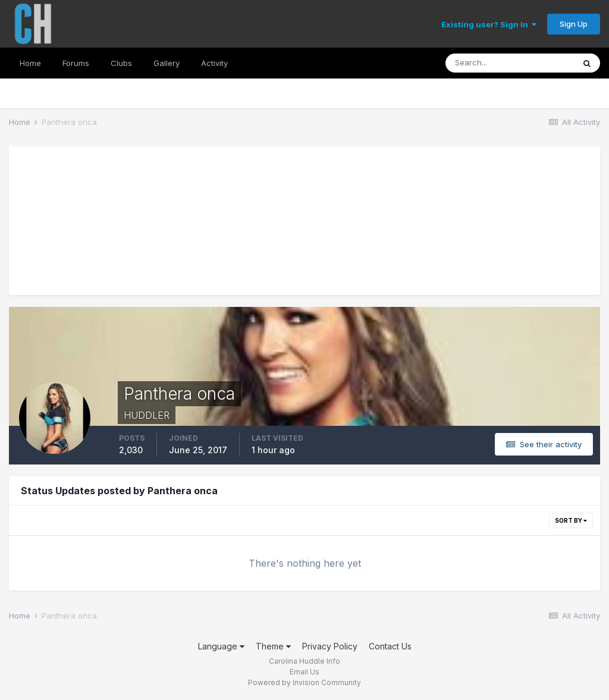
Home (30, 63)
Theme (273, 646)
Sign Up (574, 24)
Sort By (571, 520)
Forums (76, 63)
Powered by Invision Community (304, 682)
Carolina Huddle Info (304, 661)
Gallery (167, 63)
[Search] (510, 63)
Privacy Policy (330, 646)
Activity (214, 63)
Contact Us (390, 646)
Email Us (304, 672)
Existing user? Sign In (489, 24)
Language (221, 646)
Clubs (121, 63)
